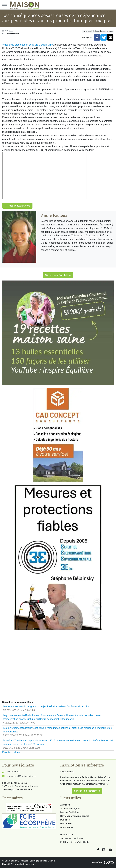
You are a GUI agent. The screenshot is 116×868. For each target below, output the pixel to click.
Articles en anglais (70, 809)
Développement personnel (75, 816)
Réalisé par (97, 862)
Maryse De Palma (70, 812)
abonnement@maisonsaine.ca (21, 776)
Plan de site (67, 835)
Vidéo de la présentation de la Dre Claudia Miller (28, 45)
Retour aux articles (17, 206)
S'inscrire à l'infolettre (58, 275)
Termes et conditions (72, 838)
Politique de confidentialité (75, 842)
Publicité (65, 820)
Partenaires (66, 824)
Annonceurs (67, 827)
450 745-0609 (13, 772)
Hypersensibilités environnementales (98, 31)
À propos (65, 805)
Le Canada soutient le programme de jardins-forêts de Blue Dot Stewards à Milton (47, 706)
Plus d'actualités (11, 752)
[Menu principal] (5, 5)
